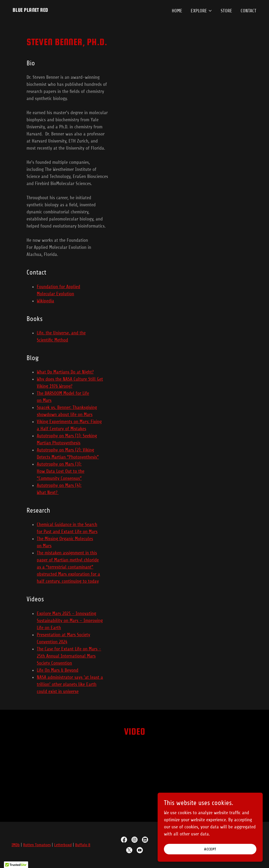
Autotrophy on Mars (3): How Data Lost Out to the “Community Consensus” (61, 471)
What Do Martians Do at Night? (65, 372)
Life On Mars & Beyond (58, 670)
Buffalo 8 (83, 845)
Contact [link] (249, 11)
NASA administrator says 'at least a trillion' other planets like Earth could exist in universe (70, 684)
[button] (201, 11)
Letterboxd (63, 845)
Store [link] (226, 11)
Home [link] (177, 11)
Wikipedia (45, 301)
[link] (30, 10)
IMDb (16, 845)
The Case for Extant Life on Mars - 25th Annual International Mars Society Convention (69, 656)
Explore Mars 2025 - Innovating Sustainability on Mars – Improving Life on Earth (70, 620)
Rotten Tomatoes (37, 845)
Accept (210, 849)
